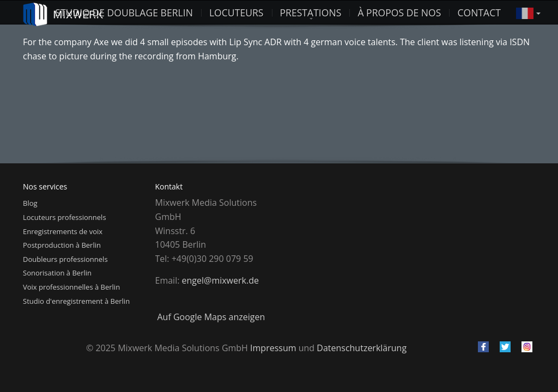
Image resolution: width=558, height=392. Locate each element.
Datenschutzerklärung (362, 348)
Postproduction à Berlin (62, 245)
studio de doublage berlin (124, 13)
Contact (479, 13)
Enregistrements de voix (63, 231)
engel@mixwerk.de (220, 280)
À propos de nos (399, 13)
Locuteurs (236, 13)
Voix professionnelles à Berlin (71, 287)
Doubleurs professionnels (65, 259)
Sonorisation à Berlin (57, 273)
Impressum (273, 348)
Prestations (311, 13)
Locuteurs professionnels (65, 217)
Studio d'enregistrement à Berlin (76, 301)
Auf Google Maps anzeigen (211, 317)
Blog (30, 203)
